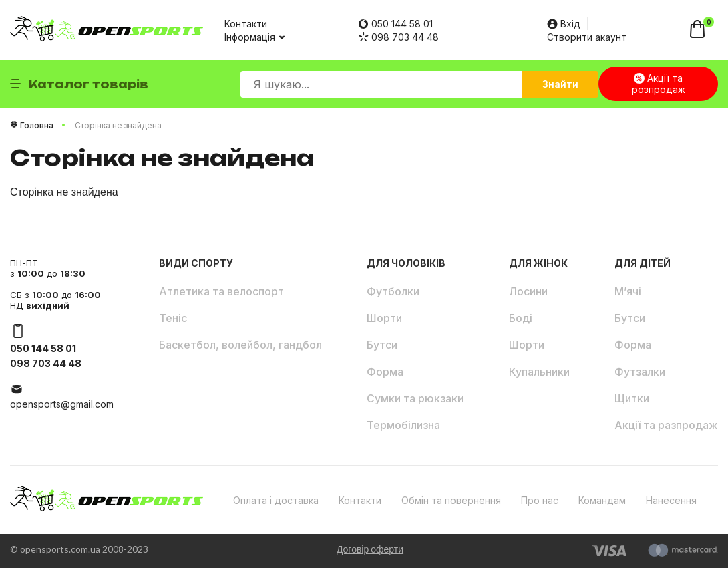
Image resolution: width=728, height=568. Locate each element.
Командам (602, 500)
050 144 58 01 (395, 24)
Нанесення (671, 500)
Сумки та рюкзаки (415, 398)
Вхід (564, 24)
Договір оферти (370, 549)
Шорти (384, 318)
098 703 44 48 (398, 37)
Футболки (393, 291)
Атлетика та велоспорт (221, 291)
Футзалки (640, 372)
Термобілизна (403, 425)
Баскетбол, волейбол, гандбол (240, 345)
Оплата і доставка (276, 500)
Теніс (173, 318)
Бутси (382, 345)
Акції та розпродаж (659, 84)
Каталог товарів (79, 84)
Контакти (246, 24)
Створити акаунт (587, 37)
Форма (385, 372)
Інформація (254, 37)
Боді (521, 318)
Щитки (632, 398)
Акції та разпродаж (666, 425)
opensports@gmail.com (62, 404)
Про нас (540, 500)
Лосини (528, 291)
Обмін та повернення (451, 500)
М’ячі (628, 291)
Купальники (539, 372)
